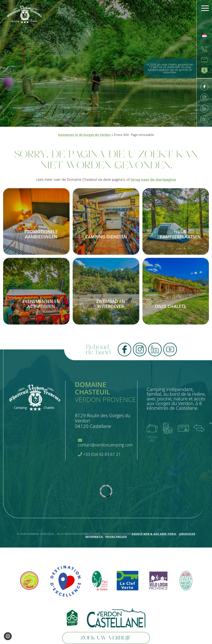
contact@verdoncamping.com (105, 443)
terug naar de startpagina (153, 179)
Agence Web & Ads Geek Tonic (154, 534)
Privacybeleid (116, 537)
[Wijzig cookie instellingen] (8, 636)
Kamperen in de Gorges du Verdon (84, 135)
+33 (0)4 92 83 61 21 (99, 454)
